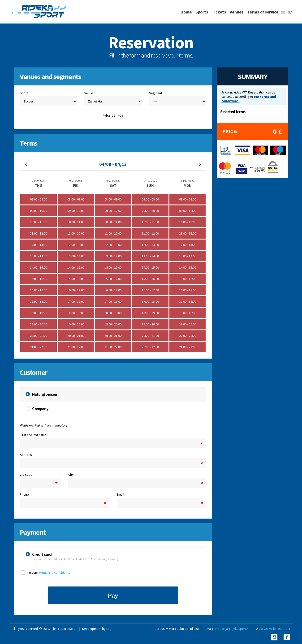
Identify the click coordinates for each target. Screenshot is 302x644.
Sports (202, 12)
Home (186, 12)
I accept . (48, 573)
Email (120, 494)
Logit (110, 629)
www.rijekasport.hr (277, 629)
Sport (24, 93)
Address (26, 455)
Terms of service (263, 12)
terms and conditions (54, 573)
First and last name (33, 435)
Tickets (219, 12)
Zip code (26, 475)
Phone (24, 494)
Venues (237, 12)
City (71, 475)
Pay (113, 596)
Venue (89, 93)
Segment (156, 93)
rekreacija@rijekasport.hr (232, 629)
